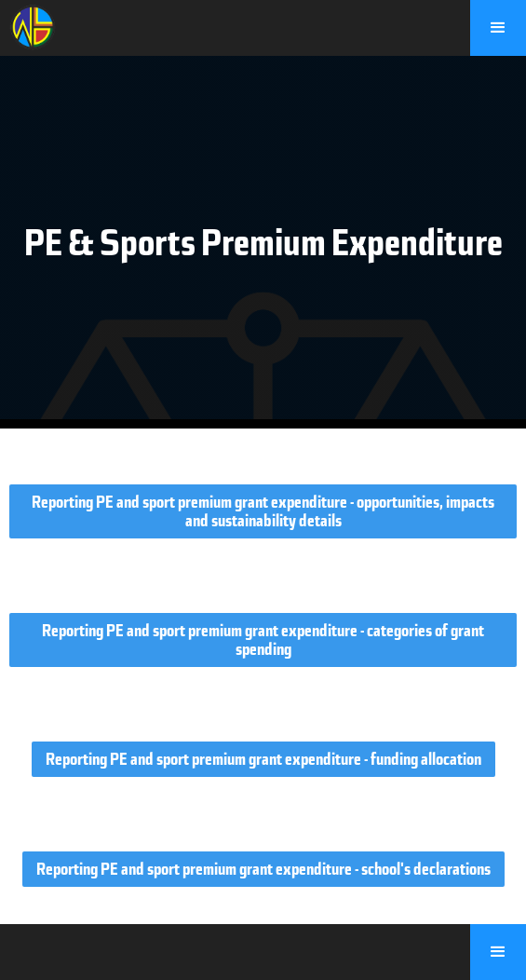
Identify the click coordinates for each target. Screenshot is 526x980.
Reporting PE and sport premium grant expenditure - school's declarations (263, 869)
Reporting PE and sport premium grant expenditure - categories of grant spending (263, 640)
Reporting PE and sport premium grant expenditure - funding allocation (263, 759)
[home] (28, 25)
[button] (498, 28)
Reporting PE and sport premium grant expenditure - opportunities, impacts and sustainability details (263, 511)
